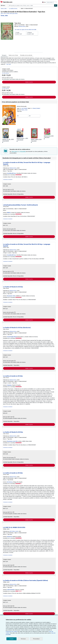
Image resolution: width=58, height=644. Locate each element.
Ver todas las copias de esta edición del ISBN (25, 29)
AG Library (10, 483)
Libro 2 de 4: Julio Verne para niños (9, 13)
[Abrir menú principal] (3, 5)
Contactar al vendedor (8, 180)
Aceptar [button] (11, 639)
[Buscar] (56, 5)
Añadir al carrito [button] (29, 82)
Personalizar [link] (36, 639)
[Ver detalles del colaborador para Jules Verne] (4, 16)
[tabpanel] (28, 61)
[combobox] (31, 5)
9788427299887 (37, 109)
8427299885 (25, 109)
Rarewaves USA (11, 297)
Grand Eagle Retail (12, 337)
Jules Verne (14, 153)
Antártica (10, 538)
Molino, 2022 (24, 110)
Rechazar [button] (23, 639)
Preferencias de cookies (48, 631)
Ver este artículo (5, 73)
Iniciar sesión (50, 2)
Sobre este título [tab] (13, 55)
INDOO (9, 213)
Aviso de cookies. (38, 633)
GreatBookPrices (12, 174)
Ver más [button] (6, 64)
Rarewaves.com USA (12, 442)
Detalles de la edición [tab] (26, 55)
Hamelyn (9, 386)
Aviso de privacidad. (38, 634)
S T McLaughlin (22, 153)
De (20, 33)
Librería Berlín (11, 591)
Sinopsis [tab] (4, 55)
